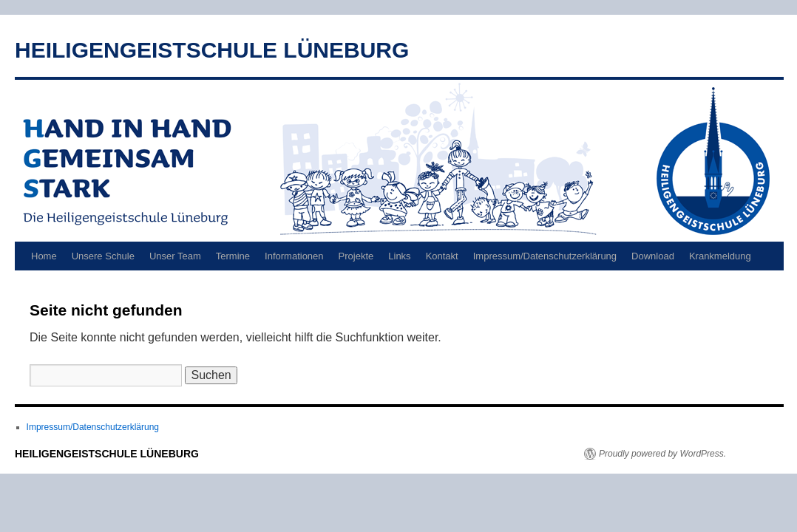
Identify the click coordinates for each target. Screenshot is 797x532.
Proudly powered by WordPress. (662, 454)
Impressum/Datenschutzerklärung (545, 256)
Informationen (294, 256)
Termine (233, 256)
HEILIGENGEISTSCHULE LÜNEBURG (212, 50)
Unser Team (175, 256)
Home (44, 256)
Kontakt (442, 256)
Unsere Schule (103, 256)
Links (399, 256)
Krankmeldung (720, 256)
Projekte (356, 256)
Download (653, 256)
